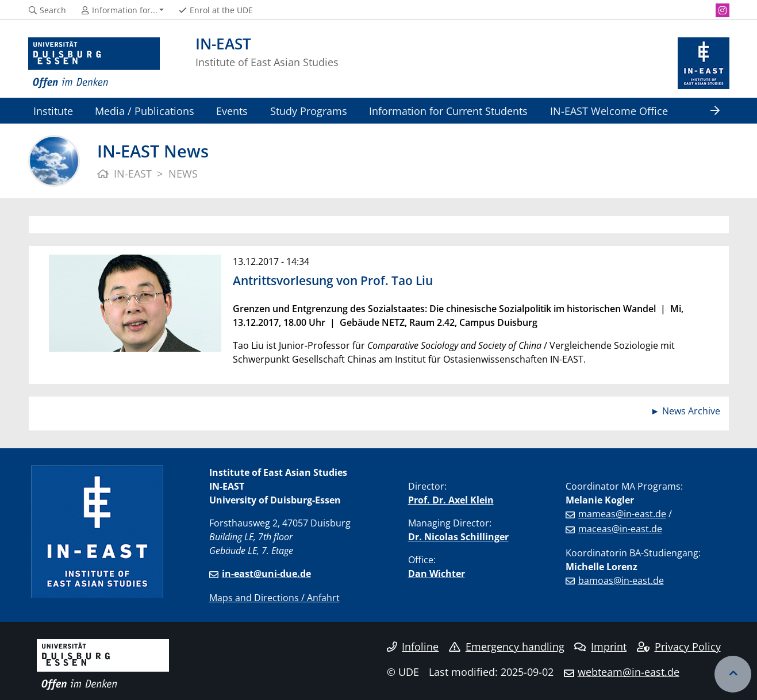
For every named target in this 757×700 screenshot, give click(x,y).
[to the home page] (94, 63)
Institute (53, 111)
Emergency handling (507, 647)
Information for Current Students (448, 111)
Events (232, 111)
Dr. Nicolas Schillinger (458, 537)
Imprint (600, 647)
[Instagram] (723, 10)
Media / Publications (145, 111)
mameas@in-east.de (622, 514)
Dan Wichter (437, 574)
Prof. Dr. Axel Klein (451, 500)
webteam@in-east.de (629, 672)
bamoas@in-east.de (621, 580)
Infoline (413, 647)
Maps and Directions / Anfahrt (274, 598)
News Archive (691, 411)
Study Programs (309, 111)
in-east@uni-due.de (266, 574)
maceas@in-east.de (620, 529)
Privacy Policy (679, 647)
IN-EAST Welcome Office (609, 111)
